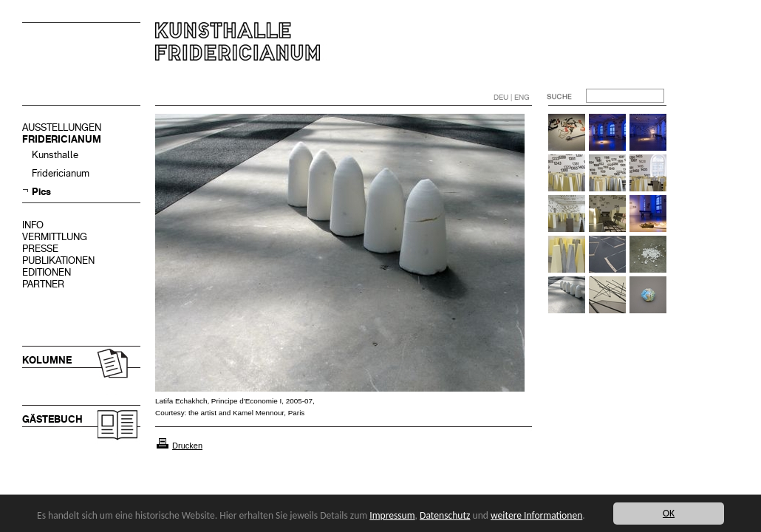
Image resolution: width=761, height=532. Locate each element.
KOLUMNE (47, 360)
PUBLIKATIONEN (58, 260)
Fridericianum (61, 173)
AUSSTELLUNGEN (62, 127)
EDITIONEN (47, 272)
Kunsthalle (55, 155)
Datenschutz (445, 515)
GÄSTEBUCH (52, 419)
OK (669, 513)
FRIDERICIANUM (62, 139)
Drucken (187, 446)
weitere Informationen (536, 515)
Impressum (392, 515)
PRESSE (40, 249)
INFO (33, 225)
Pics (41, 192)
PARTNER (43, 284)
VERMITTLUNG (55, 237)
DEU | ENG (512, 97)
